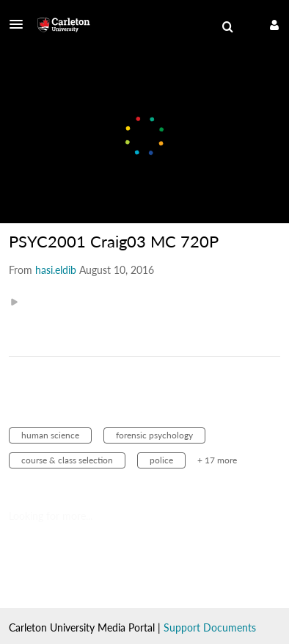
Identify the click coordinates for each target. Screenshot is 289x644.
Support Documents (210, 627)
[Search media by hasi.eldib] (56, 270)
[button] (21, 24)
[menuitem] (227, 27)
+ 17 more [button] (217, 460)
